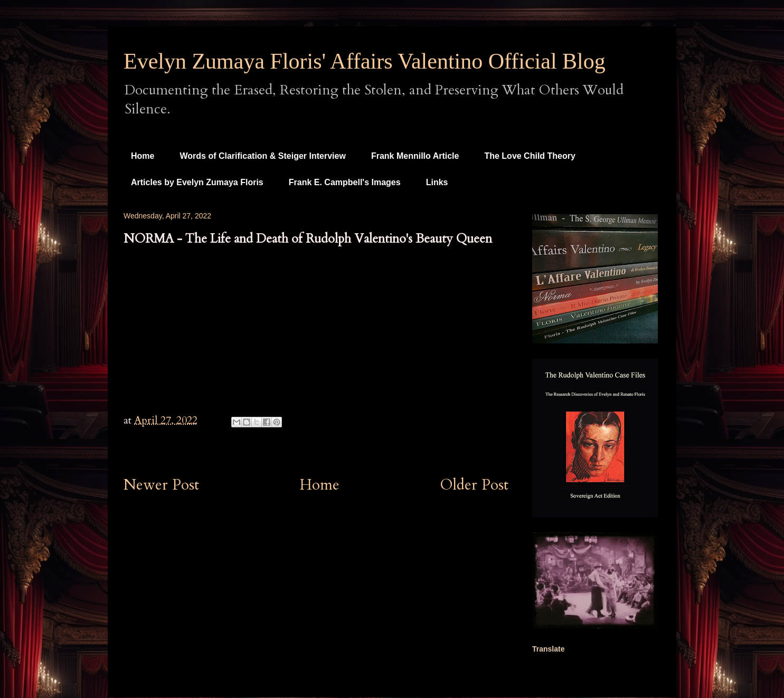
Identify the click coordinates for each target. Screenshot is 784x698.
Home (143, 156)
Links (437, 182)
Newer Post (161, 485)
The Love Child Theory (530, 156)
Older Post (474, 485)
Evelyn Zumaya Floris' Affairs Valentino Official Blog (365, 61)
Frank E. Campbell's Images (345, 182)
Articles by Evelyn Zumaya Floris (197, 182)
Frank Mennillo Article (415, 156)
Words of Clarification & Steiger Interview (262, 156)
